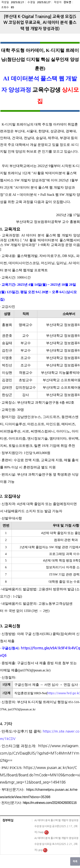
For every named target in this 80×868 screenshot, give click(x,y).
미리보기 (47, 832)
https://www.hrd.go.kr (63, 693)
